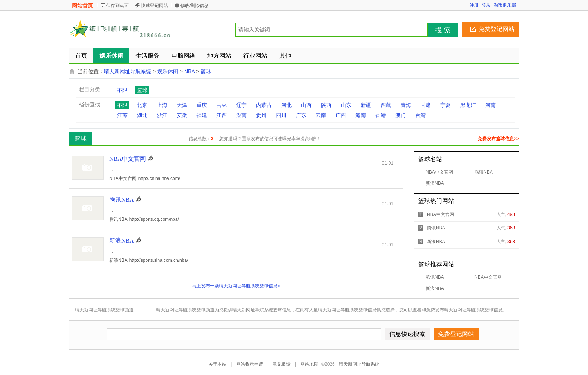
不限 (122, 90)
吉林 (222, 105)
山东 (346, 105)
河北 (286, 105)
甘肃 (426, 105)
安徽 (182, 115)
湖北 (142, 115)
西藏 (386, 105)
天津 (182, 105)
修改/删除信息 (194, 6)
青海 (406, 105)
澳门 (400, 115)
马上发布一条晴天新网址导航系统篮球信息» (236, 286)
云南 (321, 115)
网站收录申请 (250, 364)
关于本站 (217, 364)
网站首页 (82, 6)
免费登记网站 (496, 29)
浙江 (162, 115)
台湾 (420, 115)
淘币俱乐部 (505, 5)
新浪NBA (435, 183)
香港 (381, 115)
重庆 (202, 105)
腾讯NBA (484, 172)
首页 (81, 56)
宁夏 (445, 105)
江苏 (122, 115)
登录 (486, 5)
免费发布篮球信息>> (498, 139)
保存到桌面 (117, 6)
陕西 (326, 105)
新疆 (366, 105)
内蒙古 (264, 105)
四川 (281, 115)
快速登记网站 (154, 6)
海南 (361, 115)
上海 (162, 105)
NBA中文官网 (439, 172)
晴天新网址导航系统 (127, 71)
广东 (301, 115)
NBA (189, 71)
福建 (202, 115)
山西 (306, 105)
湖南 (241, 115)
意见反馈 (282, 364)
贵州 (261, 115)
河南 (490, 105)
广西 (341, 115)
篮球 (206, 71)
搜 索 (443, 30)
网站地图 (309, 364)
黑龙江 (468, 105)
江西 (222, 115)
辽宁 (241, 105)
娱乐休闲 (168, 71)
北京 (142, 105)
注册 (474, 5)
